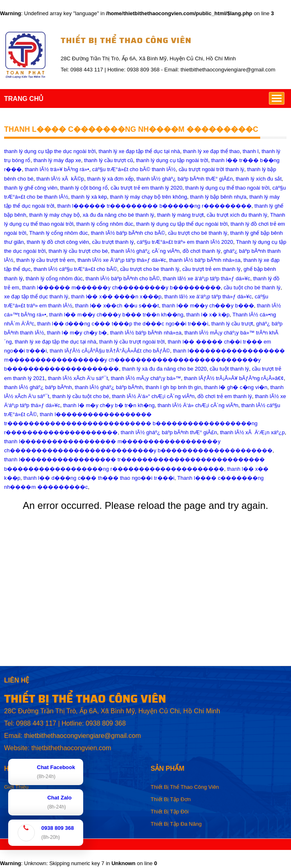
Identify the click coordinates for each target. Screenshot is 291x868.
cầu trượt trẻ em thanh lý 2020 (147, 188)
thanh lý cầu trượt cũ (108, 160)
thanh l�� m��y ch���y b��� (208, 306)
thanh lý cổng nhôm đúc (105, 224)
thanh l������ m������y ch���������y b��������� (122, 287)
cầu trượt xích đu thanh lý (237, 215)
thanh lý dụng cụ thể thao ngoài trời (227, 188)
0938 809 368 (106, 723)
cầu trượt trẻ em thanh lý (211, 269)
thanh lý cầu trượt (232, 324)
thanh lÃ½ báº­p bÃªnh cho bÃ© (128, 233)
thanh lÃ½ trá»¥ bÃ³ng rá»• (57, 169)
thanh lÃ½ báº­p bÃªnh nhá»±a (145, 333)
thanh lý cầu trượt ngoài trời (132, 342)
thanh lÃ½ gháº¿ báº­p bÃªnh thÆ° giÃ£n (185, 179)
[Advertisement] (145, 608)
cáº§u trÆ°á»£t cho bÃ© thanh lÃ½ (134, 169)
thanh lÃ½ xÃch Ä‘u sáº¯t (78, 378)
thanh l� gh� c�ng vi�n (236, 387)
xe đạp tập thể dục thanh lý (36, 297)
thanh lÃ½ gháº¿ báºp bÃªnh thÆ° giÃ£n (169, 432)
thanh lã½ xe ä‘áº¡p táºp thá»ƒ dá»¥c (208, 297)
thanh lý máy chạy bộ (54, 215)
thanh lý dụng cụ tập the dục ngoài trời (50, 151)
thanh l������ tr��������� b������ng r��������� (155, 206)
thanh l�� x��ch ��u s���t (117, 306)
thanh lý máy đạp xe (57, 160)
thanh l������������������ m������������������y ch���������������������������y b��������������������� (144, 360)
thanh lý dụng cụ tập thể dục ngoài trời (182, 224)
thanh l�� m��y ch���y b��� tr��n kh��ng (116, 315)
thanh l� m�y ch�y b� (77, 333)
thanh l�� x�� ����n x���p (116, 297)
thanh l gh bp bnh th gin (173, 387)
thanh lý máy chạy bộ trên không (148, 197)
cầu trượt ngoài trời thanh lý (211, 169)
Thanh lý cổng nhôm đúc (58, 233)
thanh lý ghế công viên (31, 188)
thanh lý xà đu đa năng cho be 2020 (164, 369)
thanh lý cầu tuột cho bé (81, 396)
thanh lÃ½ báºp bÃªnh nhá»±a (205, 260)
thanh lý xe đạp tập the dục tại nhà (56, 342)
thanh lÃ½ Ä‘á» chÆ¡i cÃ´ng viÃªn (198, 405)
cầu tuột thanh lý (229, 369)
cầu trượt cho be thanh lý (150, 269)
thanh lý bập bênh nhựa (218, 197)
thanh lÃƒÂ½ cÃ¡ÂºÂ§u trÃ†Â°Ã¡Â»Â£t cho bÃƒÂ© (110, 351)
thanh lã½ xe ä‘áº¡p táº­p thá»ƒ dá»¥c (206, 278)
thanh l (251, 151)
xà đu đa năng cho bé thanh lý (118, 215)
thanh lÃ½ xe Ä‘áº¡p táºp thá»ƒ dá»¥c (122, 260)
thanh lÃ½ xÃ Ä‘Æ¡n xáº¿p (252, 432)
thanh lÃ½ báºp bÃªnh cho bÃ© (123, 278)
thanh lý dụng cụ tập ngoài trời (172, 160)
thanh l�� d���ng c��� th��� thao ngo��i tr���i (99, 478)
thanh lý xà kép (89, 197)
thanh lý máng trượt (180, 215)
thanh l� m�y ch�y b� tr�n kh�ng (109, 405)
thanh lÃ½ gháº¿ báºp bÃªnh (109, 387)
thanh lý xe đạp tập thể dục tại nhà (140, 151)
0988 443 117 (36, 723)
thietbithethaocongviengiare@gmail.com (83, 736)
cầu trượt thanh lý (113, 242)
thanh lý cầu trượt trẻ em (45, 260)
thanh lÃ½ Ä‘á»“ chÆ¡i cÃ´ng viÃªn (153, 396)
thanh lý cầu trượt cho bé (78, 251)
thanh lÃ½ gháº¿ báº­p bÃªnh (38, 387)
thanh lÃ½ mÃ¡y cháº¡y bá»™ (146, 378)
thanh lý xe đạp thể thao (211, 151)
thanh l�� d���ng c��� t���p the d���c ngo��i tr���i (123, 324)
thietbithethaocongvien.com (71, 748)
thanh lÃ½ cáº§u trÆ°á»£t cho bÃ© (75, 269)
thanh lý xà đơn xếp (110, 179)
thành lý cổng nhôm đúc (54, 278)
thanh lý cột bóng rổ (84, 188)
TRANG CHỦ (24, 99)
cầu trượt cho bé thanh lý (198, 233)
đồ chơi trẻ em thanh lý (225, 396)
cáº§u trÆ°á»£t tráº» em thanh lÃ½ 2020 (185, 242)
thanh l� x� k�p (208, 315)
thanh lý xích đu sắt (259, 179)
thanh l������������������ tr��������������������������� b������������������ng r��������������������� (131, 423)
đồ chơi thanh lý (202, 251)
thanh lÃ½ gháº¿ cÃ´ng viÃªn (145, 251)
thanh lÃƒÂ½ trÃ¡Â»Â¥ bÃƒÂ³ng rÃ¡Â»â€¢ (234, 378)
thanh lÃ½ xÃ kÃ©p (60, 179)
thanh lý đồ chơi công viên (58, 242)
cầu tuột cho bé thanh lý (252, 287)
